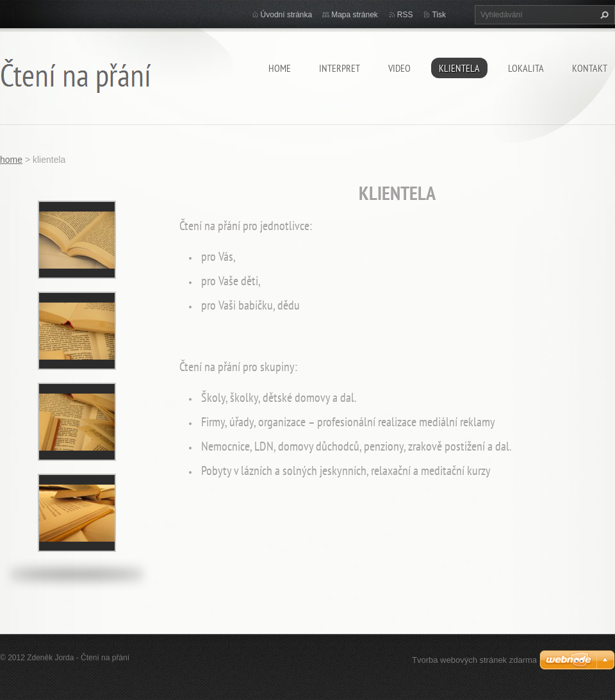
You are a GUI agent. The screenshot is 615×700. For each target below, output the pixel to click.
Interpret (340, 68)
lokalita (526, 68)
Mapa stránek (355, 15)
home (280, 68)
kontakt (590, 68)
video (399, 68)
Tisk (439, 15)
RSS (405, 15)
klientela (459, 68)
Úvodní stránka (287, 15)
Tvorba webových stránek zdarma (474, 660)
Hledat (603, 15)
